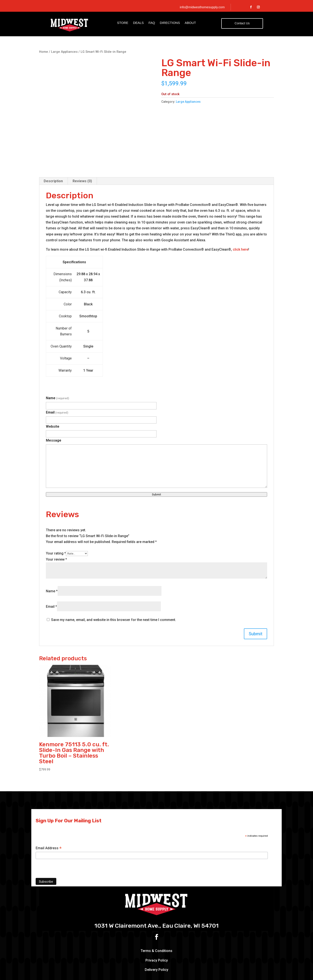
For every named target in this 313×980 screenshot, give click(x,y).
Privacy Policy (157, 922)
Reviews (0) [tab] (82, 143)
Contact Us (242, 23)
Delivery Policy (156, 932)
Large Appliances (64, 52)
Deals (138, 23)
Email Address (49, 810)
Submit (156, 456)
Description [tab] (53, 143)
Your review (56, 521)
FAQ (152, 23)
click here (241, 211)
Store (123, 23)
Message (54, 403)
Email (57, 374)
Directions (170, 23)
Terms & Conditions (156, 913)
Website (53, 388)
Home (44, 52)
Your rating (56, 516)
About (190, 23)
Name (57, 360)
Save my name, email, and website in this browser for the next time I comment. (114, 582)
